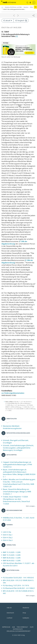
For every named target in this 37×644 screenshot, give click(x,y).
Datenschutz (18, 629)
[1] (17, 36)
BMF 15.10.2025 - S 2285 (12, 552)
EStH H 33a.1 (8, 535)
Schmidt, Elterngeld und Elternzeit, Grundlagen (16, 442)
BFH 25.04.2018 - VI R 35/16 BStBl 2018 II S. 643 (18, 592)
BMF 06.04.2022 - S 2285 (12, 558)
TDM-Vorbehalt (22, 627)
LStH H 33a (7, 532)
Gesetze (26, 7)
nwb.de (9, 608)
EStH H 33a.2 (8, 538)
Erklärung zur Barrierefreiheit (19, 631)
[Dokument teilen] (33, 15)
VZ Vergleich (21, 21)
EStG (31, 7)
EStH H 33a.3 (8, 540)
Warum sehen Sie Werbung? (11, 57)
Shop (24, 613)
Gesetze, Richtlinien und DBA (13, 7)
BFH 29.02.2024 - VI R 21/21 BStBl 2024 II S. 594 (18, 582)
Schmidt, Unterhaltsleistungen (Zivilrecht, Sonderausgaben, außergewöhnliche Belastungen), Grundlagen (18, 448)
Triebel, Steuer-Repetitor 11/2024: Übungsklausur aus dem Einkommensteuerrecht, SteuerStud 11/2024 (16, 500)
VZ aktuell (8, 21)
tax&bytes (26, 618)
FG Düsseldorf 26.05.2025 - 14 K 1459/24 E (18, 578)
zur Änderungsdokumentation (13, 393)
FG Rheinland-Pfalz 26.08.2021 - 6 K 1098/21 (19, 588)
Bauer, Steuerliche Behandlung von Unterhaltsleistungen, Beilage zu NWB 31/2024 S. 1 (17, 492)
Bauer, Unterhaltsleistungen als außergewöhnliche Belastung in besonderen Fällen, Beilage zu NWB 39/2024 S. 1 (19, 473)
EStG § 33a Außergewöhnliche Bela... (15, 9)
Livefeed (9, 618)
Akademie (26, 608)
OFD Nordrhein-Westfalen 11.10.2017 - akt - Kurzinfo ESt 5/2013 (19, 564)
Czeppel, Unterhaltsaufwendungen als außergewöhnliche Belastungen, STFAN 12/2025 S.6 (17, 465)
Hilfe (32, 627)
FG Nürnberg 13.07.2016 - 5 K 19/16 (16, 585)
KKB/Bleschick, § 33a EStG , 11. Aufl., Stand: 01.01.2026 (19, 519)
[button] (27, 3)
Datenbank (10, 613)
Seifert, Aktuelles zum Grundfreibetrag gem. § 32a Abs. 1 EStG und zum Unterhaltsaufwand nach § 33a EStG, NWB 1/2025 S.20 (19, 483)
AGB (13, 627)
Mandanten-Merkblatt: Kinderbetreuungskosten (12, 427)
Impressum (6, 627)
